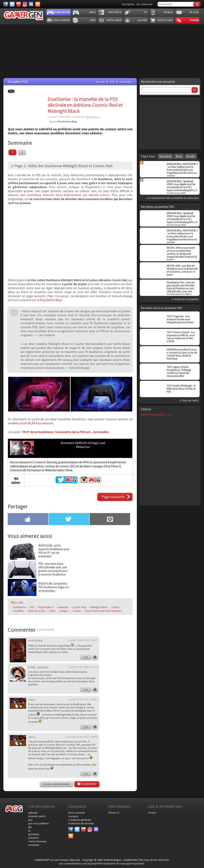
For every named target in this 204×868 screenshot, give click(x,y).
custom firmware (37, 841)
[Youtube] (19, 4)
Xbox (92, 12)
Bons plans (165, 20)
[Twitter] (12, 4)
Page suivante (113, 497)
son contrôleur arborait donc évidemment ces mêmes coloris (65, 195)
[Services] (38, 4)
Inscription (128, 4)
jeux (30, 820)
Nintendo (115, 12)
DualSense (20, 607)
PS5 (11, 91)
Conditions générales (80, 820)
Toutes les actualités (186, 299)
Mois (179, 156)
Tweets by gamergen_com (156, 414)
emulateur (34, 845)
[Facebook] (6, 4)
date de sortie (36, 611)
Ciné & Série (114, 20)
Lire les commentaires (56, 784)
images (64, 611)
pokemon (34, 838)
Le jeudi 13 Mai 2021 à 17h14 (83, 667)
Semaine (165, 156)
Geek (93, 20)
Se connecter (145, 4)
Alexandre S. (93, 117)
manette (63, 607)
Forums (152, 813)
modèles (19, 611)
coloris (115, 607)
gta (30, 827)
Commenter (89, 784)
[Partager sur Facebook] (28, 519)
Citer (86, 657)
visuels (77, 611)
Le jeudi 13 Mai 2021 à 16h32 (83, 640)
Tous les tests (190, 400)
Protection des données (81, 823)
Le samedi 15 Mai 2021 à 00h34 (81, 737)
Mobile (168, 12)
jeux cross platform (39, 823)
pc (30, 831)
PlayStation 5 (46, 607)
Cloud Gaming (61, 20)
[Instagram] (25, 4)
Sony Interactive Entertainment (103, 611)
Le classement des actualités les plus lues (174, 198)
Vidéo (52, 611)
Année (191, 156)
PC (146, 12)
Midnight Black (99, 607)
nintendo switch (37, 816)
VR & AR (194, 12)
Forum (194, 20)
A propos (73, 816)
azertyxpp (35, 640)
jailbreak (33, 813)
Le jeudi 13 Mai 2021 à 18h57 (83, 700)
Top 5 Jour (148, 156)
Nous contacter (77, 813)
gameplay (34, 834)
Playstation (62, 12)
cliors (32, 700)
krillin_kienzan (38, 667)
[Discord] (31, 4)
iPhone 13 (114, 813)
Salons (142, 20)
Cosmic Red (79, 607)
